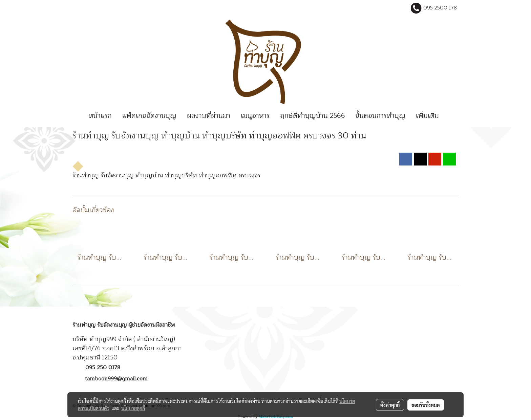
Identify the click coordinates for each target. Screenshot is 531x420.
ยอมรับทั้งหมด (426, 405)
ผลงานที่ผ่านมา (209, 116)
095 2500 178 (440, 8)
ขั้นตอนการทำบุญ (380, 116)
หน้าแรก (100, 116)
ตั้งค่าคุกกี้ (390, 405)
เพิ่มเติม (427, 116)
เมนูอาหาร (255, 116)
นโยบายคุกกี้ (133, 408)
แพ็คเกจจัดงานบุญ (149, 116)
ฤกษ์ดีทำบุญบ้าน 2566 (313, 116)
